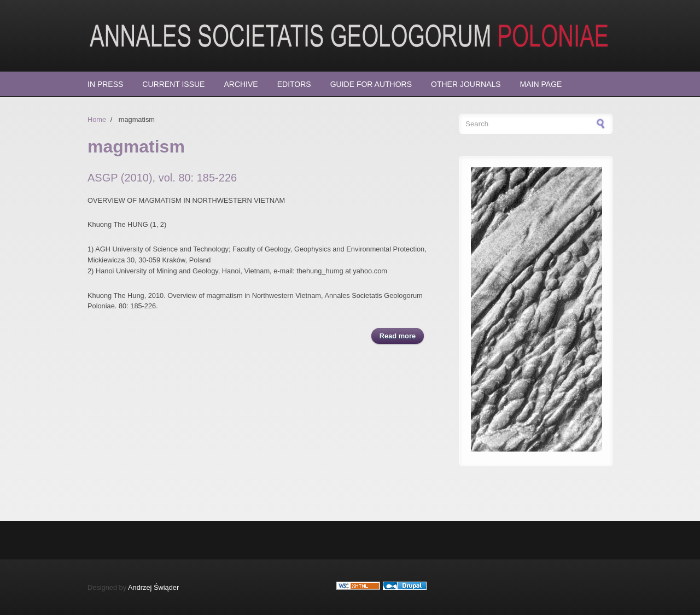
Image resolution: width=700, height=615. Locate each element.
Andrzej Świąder (153, 587)
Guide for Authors (371, 84)
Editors (294, 84)
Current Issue (173, 84)
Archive (241, 84)
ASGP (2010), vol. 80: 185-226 (162, 178)
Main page (541, 84)
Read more (402, 335)
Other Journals (466, 84)
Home (97, 119)
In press (105, 84)
